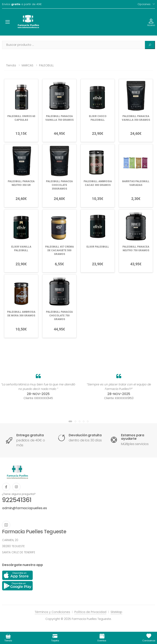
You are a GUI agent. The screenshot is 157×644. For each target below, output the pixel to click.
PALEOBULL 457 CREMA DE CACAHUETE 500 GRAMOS (59, 250)
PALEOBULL (46, 65)
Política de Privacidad (90, 612)
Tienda (11, 65)
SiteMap (116, 612)
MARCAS (27, 65)
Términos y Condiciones (52, 612)
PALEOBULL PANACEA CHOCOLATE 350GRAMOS (59, 185)
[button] (70, 421)
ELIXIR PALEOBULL (98, 247)
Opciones (144, 4)
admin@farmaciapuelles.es (25, 508)
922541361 (17, 500)
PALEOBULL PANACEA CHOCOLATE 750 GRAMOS (59, 316)
